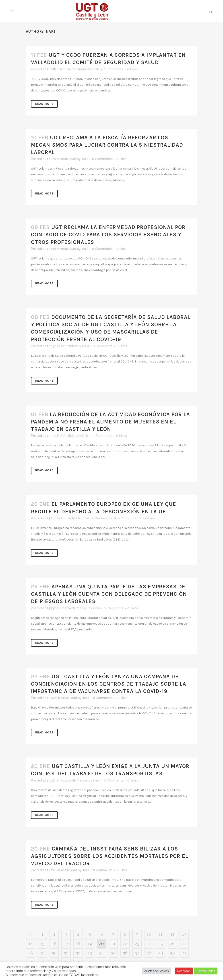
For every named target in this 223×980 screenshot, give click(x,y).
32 (78, 953)
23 (137, 944)
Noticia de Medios (74, 69)
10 (149, 934)
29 (42, 953)
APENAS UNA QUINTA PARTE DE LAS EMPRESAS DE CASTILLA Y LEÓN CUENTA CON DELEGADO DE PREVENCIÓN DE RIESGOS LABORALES (109, 594)
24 (149, 944)
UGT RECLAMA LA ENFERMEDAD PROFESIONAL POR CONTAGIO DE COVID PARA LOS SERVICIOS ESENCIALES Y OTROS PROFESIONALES (108, 235)
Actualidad (68, 159)
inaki (96, 69)
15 (42, 944)
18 (78, 944)
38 (149, 953)
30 (54, 953)
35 (113, 953)
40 (172, 953)
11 (161, 934)
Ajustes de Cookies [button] (156, 971)
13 (184, 934)
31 (66, 953)
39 (161, 953)
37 (137, 953)
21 (113, 944)
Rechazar (184, 971)
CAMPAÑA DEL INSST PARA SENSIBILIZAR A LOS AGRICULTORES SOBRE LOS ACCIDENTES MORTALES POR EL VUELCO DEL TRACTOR (110, 856)
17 (66, 944)
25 (161, 944)
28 (31, 953)
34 (102, 953)
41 (184, 953)
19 (90, 944)
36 (125, 953)
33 (90, 953)
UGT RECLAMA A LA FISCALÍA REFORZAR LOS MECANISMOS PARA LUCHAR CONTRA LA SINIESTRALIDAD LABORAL (107, 145)
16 (54, 944)
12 (172, 934)
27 (184, 944)
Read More (44, 104)
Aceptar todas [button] (206, 971)
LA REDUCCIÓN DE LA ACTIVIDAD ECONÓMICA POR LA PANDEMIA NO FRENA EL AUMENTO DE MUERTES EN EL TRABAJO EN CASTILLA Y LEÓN (110, 422)
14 (31, 944)
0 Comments (113, 69)
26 (172, 944)
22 (125, 944)
